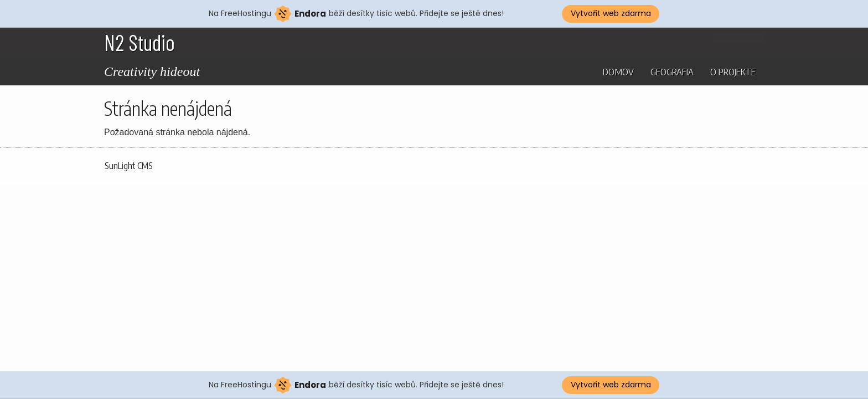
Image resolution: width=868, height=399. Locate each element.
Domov (618, 71)
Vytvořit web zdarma (611, 13)
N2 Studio (139, 42)
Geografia (672, 71)
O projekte (733, 71)
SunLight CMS (129, 166)
